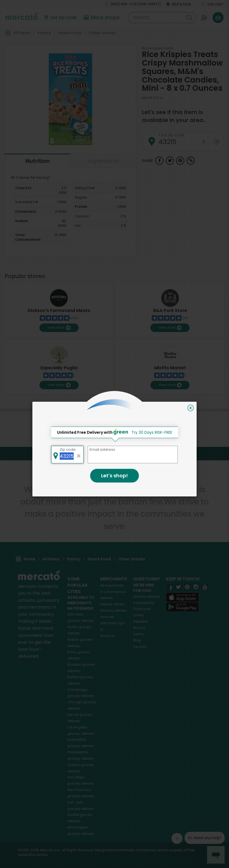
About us (108, 636)
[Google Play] (182, 607)
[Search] (162, 18)
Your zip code (171, 135)
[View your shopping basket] (218, 18)
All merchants (112, 585)
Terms (138, 634)
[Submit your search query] (189, 18)
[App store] (182, 597)
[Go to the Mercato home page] (22, 16)
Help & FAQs (179, 4)
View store (59, 328)
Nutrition (38, 161)
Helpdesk (141, 621)
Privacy (139, 628)
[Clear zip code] (204, 142)
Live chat (213, 4)
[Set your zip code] (60, 18)
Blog (137, 640)
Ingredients (104, 161)
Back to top (114, 453)
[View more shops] (102, 18)
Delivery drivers (113, 604)
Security (140, 647)
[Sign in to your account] (204, 18)
